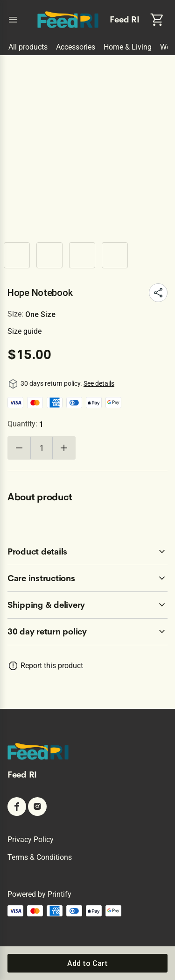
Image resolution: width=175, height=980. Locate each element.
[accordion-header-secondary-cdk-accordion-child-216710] (87, 578)
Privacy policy (31, 839)
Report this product (52, 666)
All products (28, 47)
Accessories (76, 47)
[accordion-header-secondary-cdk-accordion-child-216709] (87, 552)
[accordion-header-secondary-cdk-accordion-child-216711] (87, 605)
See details (99, 383)
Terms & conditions (40, 857)
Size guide (24, 331)
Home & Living (128, 47)
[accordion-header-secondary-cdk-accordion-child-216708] (87, 632)
